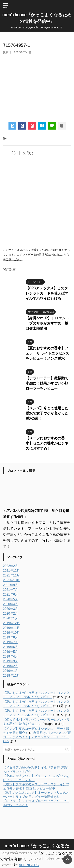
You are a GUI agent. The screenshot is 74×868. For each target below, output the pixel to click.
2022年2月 (11, 566)
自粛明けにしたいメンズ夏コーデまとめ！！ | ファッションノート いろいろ (37, 737)
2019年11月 (11, 628)
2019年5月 (11, 652)
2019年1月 (11, 671)
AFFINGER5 (29, 865)
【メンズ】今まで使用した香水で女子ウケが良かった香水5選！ (47, 413)
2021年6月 (11, 594)
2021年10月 (11, 580)
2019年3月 (11, 661)
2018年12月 (11, 676)
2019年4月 (11, 656)
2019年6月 (11, 647)
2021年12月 (11, 571)
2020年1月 (11, 618)
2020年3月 (11, 609)
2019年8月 (11, 637)
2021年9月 (11, 585)
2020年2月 (11, 614)
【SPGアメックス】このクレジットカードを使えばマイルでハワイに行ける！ (47, 293)
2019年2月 (11, 666)
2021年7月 (11, 590)
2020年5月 (11, 599)
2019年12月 (11, 623)
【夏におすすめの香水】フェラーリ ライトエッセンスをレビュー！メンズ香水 (47, 353)
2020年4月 (11, 604)
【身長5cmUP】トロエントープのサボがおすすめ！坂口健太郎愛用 (47, 323)
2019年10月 (11, 633)
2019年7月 (11, 642)
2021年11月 (11, 575)
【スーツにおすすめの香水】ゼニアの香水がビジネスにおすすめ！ (47, 443)
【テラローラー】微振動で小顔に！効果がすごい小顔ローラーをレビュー (47, 383)
